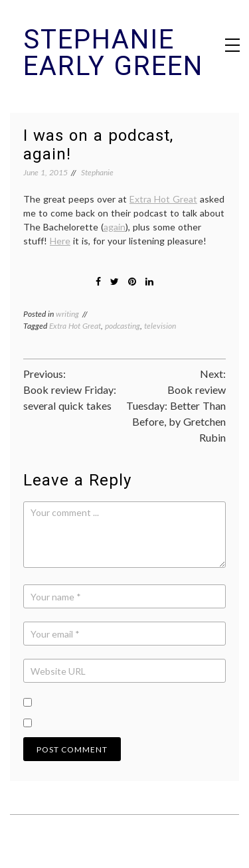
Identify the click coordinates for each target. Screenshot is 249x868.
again (115, 227)
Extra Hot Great (163, 199)
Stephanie (97, 172)
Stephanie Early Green (113, 53)
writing (67, 314)
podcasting (123, 326)
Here (60, 241)
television (160, 326)
